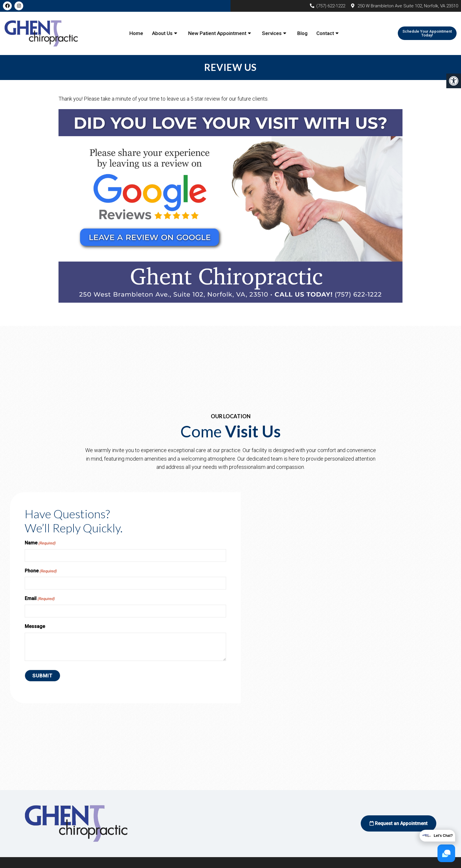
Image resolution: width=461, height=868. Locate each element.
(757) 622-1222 (331, 6)
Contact (325, 33)
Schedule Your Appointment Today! (427, 33)
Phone (41, 571)
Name (40, 543)
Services (272, 33)
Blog (302, 33)
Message (35, 626)
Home (136, 33)
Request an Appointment (399, 823)
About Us (162, 33)
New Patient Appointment (217, 33)
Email (40, 599)
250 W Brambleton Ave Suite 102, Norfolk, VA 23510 (408, 6)
